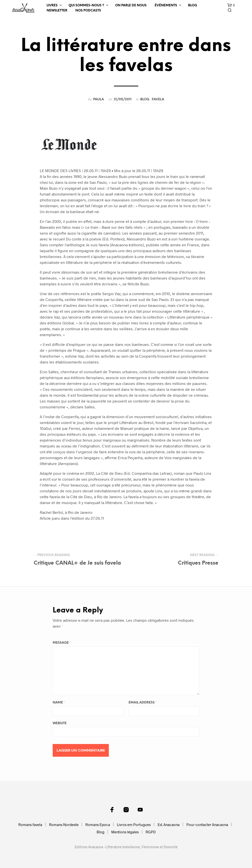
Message (62, 643)
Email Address (143, 703)
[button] (231, 5)
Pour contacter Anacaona (207, 825)
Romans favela (30, 825)
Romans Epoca (98, 825)
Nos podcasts (88, 11)
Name (59, 703)
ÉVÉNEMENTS (166, 5)
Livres (52, 5)
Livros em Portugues (134, 825)
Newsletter (57, 11)
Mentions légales (125, 832)
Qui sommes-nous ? (86, 5)
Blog (193, 5)
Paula (99, 99)
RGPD (151, 832)
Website (60, 723)
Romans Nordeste (64, 825)
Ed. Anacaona (169, 825)
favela (158, 99)
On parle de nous (131, 5)
